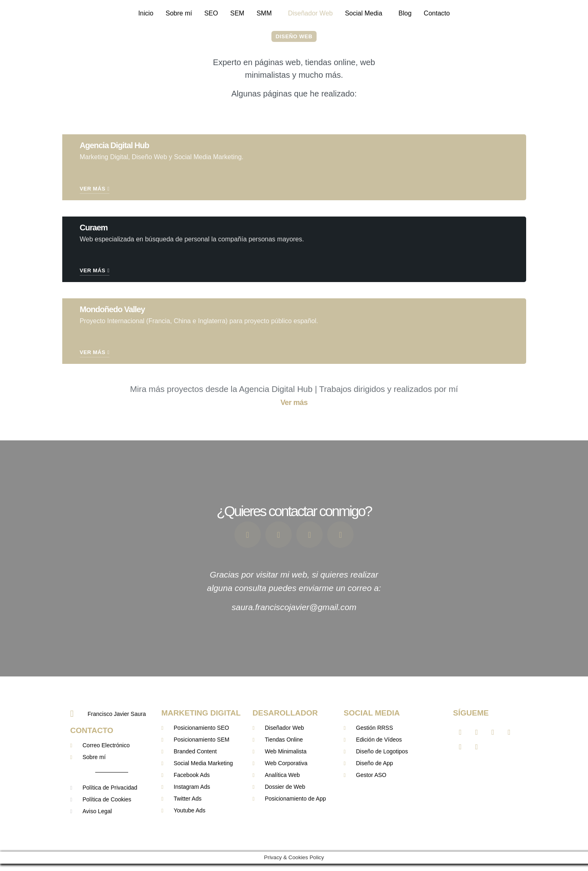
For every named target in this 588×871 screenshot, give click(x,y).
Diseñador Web (310, 13)
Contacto (437, 13)
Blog (405, 13)
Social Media (364, 13)
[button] (266, 13)
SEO (211, 13)
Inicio (146, 13)
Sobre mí (179, 13)
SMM (264, 13)
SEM (237, 13)
